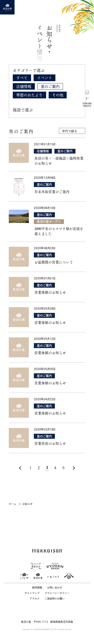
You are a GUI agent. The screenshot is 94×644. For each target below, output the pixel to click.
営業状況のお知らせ (50, 443)
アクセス (35, 599)
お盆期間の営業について (54, 262)
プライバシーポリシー (57, 593)
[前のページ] (23, 468)
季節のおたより (29, 95)
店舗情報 (24, 87)
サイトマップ (32, 593)
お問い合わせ (55, 588)
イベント (45, 78)
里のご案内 (50, 87)
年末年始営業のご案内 (52, 192)
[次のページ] (74, 468)
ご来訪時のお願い (55, 599)
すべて (22, 78)
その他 (58, 95)
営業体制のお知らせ (50, 292)
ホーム (13, 504)
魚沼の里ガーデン (49, 221)
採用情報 (37, 588)
